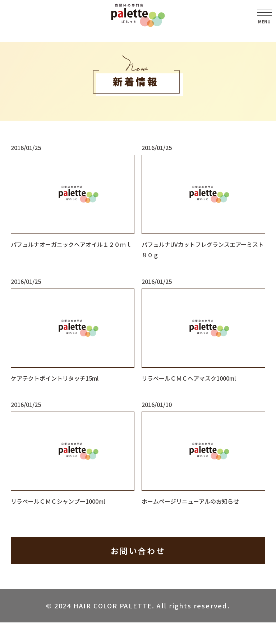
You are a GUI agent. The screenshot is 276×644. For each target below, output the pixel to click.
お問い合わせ (138, 550)
